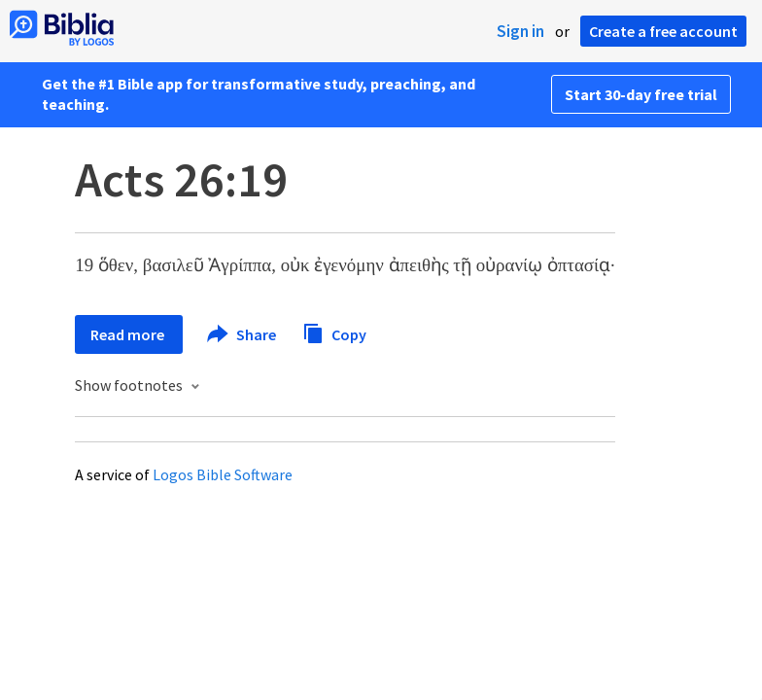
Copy (334, 332)
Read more (129, 334)
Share (242, 334)
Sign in (520, 31)
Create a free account (663, 31)
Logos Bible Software (223, 474)
